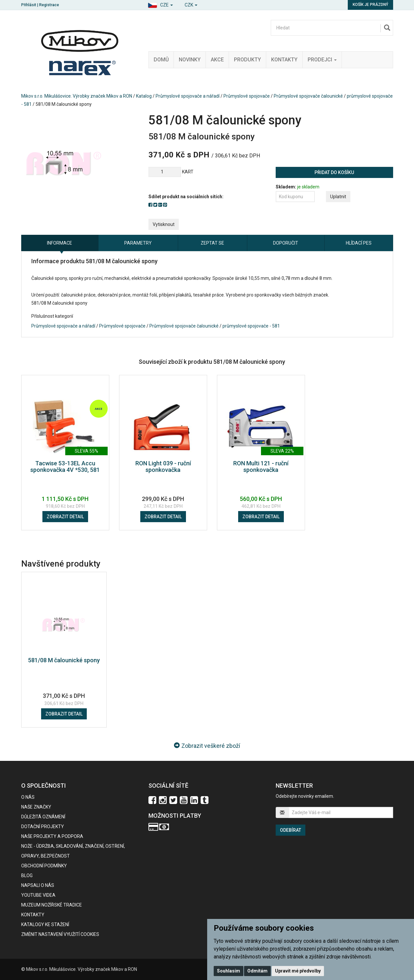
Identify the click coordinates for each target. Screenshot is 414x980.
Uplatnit (338, 197)
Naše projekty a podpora (52, 836)
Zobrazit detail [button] (65, 517)
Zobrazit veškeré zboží (207, 746)
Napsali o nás (38, 885)
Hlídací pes (359, 243)
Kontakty (284, 60)
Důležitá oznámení (43, 817)
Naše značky (36, 807)
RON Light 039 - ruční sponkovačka (163, 466)
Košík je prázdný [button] (370, 5)
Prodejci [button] (322, 60)
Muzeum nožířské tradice (52, 905)
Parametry (138, 243)
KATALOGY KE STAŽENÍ (45, 924)
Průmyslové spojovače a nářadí (188, 96)
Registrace (49, 5)
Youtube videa (38, 895)
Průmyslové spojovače (247, 96)
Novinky (190, 60)
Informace (60, 243)
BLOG (27, 876)
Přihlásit (29, 5)
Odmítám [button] (257, 971)
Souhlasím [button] (229, 971)
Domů (161, 60)
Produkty (247, 60)
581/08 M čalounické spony (64, 660)
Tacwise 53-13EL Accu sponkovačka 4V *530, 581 (65, 466)
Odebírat (291, 830)
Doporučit (286, 243)
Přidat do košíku (334, 172)
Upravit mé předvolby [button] (298, 971)
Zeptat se (212, 243)
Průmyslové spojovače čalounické (308, 96)
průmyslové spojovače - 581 (251, 326)
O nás (28, 797)
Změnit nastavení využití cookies (60, 934)
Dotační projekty (43, 827)
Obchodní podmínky (44, 866)
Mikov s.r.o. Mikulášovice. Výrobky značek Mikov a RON (77, 96)
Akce (217, 60)
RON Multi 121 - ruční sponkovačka (261, 466)
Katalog (144, 96)
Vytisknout (164, 224)
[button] (160, 4)
